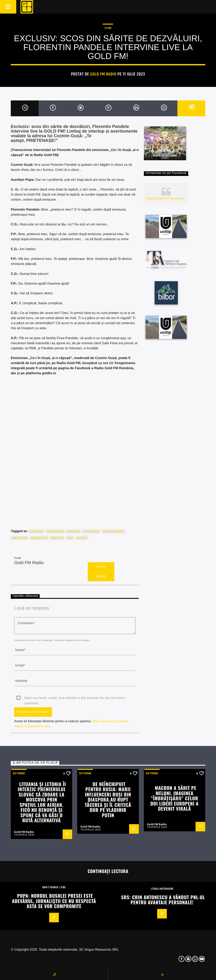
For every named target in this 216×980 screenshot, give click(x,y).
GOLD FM (57, 538)
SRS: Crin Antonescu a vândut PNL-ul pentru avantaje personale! (163, 900)
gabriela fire (20, 538)
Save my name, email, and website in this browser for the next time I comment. (75, 698)
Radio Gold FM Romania (165, 199)
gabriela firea (39, 538)
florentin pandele (113, 531)
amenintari (36, 531)
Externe (19, 773)
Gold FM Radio (103, 74)
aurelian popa (55, 531)
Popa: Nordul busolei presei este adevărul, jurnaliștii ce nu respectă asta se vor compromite (54, 901)
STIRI (108, 28)
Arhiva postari (101, 572)
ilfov (70, 538)
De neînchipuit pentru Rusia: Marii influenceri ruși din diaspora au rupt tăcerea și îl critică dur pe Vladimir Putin (108, 799)
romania (82, 538)
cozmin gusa (91, 531)
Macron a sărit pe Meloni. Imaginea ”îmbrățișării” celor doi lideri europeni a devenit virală (174, 798)
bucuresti (73, 531)
